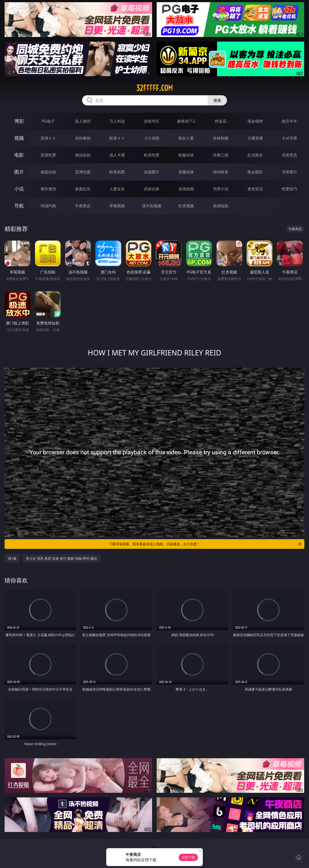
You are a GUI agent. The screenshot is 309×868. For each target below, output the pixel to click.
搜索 (217, 100)
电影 (19, 155)
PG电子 (48, 121)
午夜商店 (83, 206)
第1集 (12, 558)
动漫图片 (152, 172)
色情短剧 (221, 206)
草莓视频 (117, 206)
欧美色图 (117, 172)
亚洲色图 (83, 172)
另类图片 (289, 172)
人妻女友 (117, 189)
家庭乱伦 (83, 189)
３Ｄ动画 (152, 138)
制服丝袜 (186, 155)
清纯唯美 (221, 172)
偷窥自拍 (48, 172)
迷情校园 (186, 189)
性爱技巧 (289, 189)
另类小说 (221, 189)
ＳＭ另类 (289, 138)
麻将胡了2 (186, 121)
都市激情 (48, 189)
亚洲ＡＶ (48, 138)
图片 (19, 172)
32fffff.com (154, 88)
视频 (19, 138)
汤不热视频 (152, 206)
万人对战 (117, 121)
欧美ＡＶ (117, 138)
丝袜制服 (221, 138)
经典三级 (221, 155)
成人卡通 (117, 155)
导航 (19, 206)
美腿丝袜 (186, 172)
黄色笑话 (255, 189)
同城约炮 (48, 206)
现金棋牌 (255, 121)
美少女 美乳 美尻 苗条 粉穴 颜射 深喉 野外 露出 (61, 558)
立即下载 (188, 857)
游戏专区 (152, 121)
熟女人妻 (186, 138)
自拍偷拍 (83, 138)
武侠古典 (152, 189)
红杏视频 (186, 206)
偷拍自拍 (83, 155)
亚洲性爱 (48, 155)
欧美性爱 (152, 155)
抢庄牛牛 (289, 121)
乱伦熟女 (255, 155)
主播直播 (255, 138)
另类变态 (289, 155)
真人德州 (83, 121)
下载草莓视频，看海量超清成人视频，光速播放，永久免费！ (205, 544)
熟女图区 (255, 172)
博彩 (19, 121)
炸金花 (221, 121)
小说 (19, 189)
